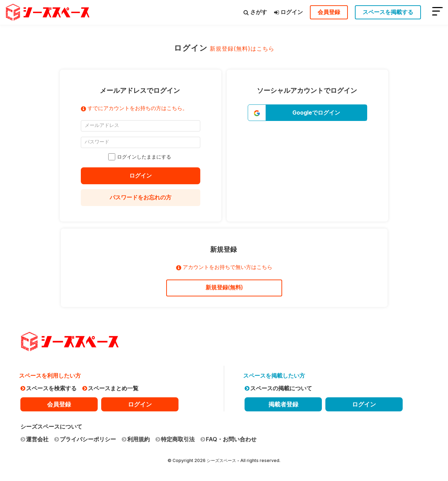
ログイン (288, 12)
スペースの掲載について (278, 388)
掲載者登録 (283, 404)
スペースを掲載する (388, 12)
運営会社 (34, 439)
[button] (307, 113)
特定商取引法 (175, 439)
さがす (255, 12)
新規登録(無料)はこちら (242, 49)
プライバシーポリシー (85, 439)
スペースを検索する (48, 388)
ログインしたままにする (141, 157)
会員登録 (329, 12)
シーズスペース (221, 460)
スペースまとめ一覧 (110, 388)
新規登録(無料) (224, 288)
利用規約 (136, 439)
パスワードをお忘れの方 (141, 197)
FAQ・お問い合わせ (228, 439)
